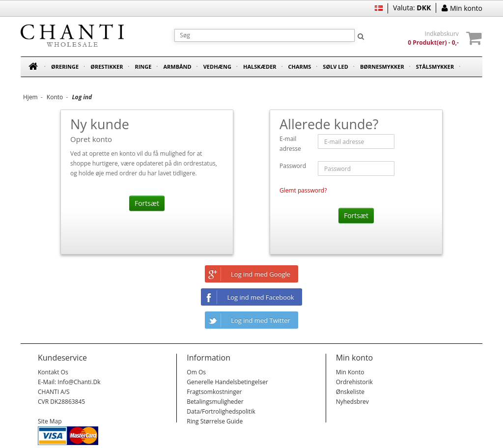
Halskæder (260, 67)
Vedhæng (217, 67)
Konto (55, 97)
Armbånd (177, 67)
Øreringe (65, 67)
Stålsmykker (435, 67)
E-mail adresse (290, 144)
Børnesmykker (382, 67)
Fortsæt (147, 203)
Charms (300, 67)
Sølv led (335, 67)
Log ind (82, 97)
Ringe (143, 67)
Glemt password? (303, 190)
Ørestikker (107, 67)
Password (293, 166)
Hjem (30, 97)
